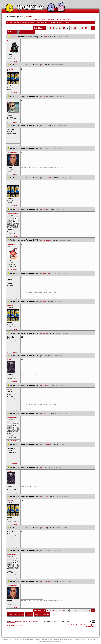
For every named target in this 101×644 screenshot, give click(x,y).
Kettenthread (40, 22)
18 (75, 28)
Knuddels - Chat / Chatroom (82, 625)
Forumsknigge (65, 19)
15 (64, 28)
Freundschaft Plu (70, 640)
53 (82, 28)
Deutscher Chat (7, 640)
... (57, 28)
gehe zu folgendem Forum (50, 622)
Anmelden (28, 17)
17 (71, 28)
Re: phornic (44, 96)
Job (60, 641)
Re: (42, 65)
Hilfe (57, 19)
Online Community (93, 640)
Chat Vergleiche (44, 641)
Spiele (79, 640)
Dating (84, 640)
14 (60, 28)
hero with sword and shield (30, 621)
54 (86, 28)
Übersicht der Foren (38, 19)
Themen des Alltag (28, 22)
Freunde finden (58, 640)
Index (29, 614)
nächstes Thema (42, 614)
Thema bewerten (27, 32)
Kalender (51, 19)
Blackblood (18, 621)
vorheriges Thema (15, 614)
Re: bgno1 (46, 37)
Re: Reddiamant (45, 273)
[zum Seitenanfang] (12, 61)
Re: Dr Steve (44, 385)
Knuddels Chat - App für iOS (43, 640)
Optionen (12, 32)
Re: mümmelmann (46, 240)
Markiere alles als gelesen (15, 626)
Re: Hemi (43, 126)
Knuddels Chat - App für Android (23, 640)
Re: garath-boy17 (46, 178)
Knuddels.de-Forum (14, 22)
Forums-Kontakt (67, 625)
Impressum (54, 641)
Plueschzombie (11, 623)
